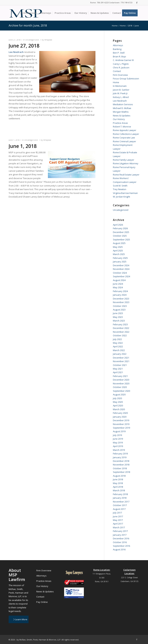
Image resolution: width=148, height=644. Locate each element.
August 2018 (119, 476)
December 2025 (121, 232)
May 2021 (118, 369)
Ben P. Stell (119, 53)
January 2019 (120, 457)
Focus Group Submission (126, 79)
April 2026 (118, 225)
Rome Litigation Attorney (126, 163)
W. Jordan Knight (121, 197)
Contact (117, 71)
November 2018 (121, 465)
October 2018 (120, 468)
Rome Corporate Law (124, 138)
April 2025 (118, 251)
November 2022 (121, 332)
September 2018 (121, 472)
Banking (117, 49)
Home (116, 82)
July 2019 (117, 435)
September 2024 (121, 276)
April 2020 (118, 406)
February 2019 (120, 454)
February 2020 (120, 413)
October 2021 (120, 365)
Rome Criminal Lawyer (124, 141)
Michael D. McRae (122, 108)
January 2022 (120, 354)
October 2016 (120, 542)
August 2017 (119, 509)
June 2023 (118, 313)
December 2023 (121, 299)
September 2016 (121, 546)
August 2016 (119, 549)
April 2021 (118, 372)
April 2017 (118, 524)
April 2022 (118, 346)
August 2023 (119, 310)
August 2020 (119, 394)
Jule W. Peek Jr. (121, 93)
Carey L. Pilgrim (121, 64)
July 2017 (117, 513)
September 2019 (121, 428)
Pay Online (42, 602)
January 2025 (120, 262)
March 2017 (119, 527)
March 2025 (119, 254)
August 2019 (119, 431)
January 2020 (120, 417)
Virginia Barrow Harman (125, 193)
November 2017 (121, 502)
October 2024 (120, 273)
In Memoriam (120, 86)
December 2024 (121, 265)
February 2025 (120, 258)
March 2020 (119, 409)
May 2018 (118, 483)
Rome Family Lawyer (124, 160)
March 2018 (119, 490)
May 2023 (118, 317)
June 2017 (118, 516)
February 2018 (120, 494)
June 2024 (118, 284)
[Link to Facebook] (137, 3)
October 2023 (120, 306)
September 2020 (121, 391)
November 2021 (121, 361)
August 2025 (119, 243)
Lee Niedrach (120, 101)
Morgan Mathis (121, 112)
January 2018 (120, 498)
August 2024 (119, 280)
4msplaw (48, 40)
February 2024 (120, 291)
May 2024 (118, 287)
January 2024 (120, 295)
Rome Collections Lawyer (126, 134)
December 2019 (121, 420)
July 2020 (117, 398)
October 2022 (120, 335)
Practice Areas (120, 123)
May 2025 (118, 247)
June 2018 (118, 479)
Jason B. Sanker (121, 90)
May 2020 (118, 402)
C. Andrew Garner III (123, 60)
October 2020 (120, 387)
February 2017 (120, 531)
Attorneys (118, 45)
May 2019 (118, 443)
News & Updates (122, 116)
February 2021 (120, 376)
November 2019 (121, 424)
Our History (119, 119)
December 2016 (121, 538)
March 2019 (119, 450)
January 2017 (120, 535)
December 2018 (121, 461)
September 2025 (121, 240)
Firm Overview (120, 75)
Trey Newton (120, 189)
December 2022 (121, 328)
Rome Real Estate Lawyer (126, 175)
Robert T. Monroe (122, 127)
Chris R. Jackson (121, 67)
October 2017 (120, 505)
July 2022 (117, 339)
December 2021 (121, 358)
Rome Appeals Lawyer (125, 130)
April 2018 (118, 487)
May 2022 (118, 343)
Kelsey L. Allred (121, 97)
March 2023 (119, 321)
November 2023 (121, 302)
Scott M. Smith (120, 186)
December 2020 (121, 380)
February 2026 (120, 228)
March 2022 (119, 350)
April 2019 (118, 446)
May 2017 (118, 520)
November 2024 (121, 269)
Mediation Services (123, 104)
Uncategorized (32, 40)
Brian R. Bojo (119, 56)
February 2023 (120, 324)
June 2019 (118, 439)
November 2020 (121, 383)
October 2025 (120, 236)
